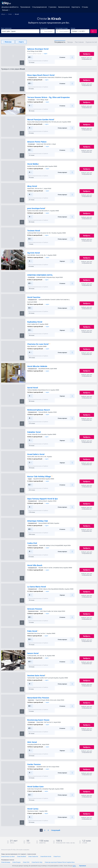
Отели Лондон (16, 862)
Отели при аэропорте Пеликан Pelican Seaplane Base (60, 862)
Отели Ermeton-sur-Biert (8, 857)
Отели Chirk (26, 862)
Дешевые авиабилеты (10, 7)
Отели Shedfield (21, 857)
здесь (74, 866)
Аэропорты (76, 7)
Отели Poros (57, 857)
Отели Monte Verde (46, 857)
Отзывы (85, 7)
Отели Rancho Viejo (37, 862)
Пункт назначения (6, 28)
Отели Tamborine (33, 857)
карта (45, 54)
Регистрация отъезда (62, 28)
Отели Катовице (6, 862)
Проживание (25, 7)
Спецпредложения (39, 7)
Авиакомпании (64, 7)
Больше (5, 10)
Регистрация (44, 28)
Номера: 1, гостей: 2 (78, 31)
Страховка (52, 7)
